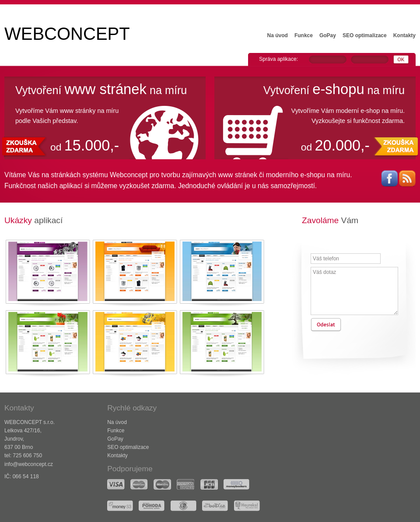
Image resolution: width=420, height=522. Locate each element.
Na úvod (278, 35)
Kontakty (404, 35)
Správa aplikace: (278, 59)
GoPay (328, 35)
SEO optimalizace (365, 35)
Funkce (304, 35)
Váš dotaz (354, 291)
